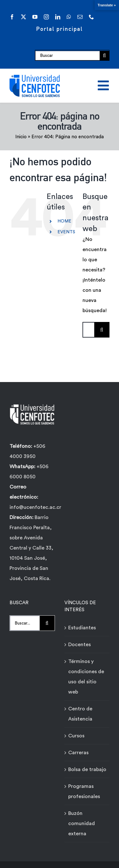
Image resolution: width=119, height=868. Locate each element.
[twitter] (23, 17)
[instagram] (46, 17)
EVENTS (66, 232)
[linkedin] (58, 17)
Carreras (78, 753)
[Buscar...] (89, 330)
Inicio (21, 137)
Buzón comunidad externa (82, 824)
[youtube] (35, 17)
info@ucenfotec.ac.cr (35, 507)
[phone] (91, 17)
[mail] (80, 17)
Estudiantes (82, 628)
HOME (64, 221)
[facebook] (12, 17)
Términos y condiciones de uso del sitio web (86, 677)
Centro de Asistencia (80, 714)
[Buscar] (67, 56)
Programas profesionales (84, 791)
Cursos (76, 736)
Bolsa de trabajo (87, 769)
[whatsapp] (69, 17)
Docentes (79, 645)
